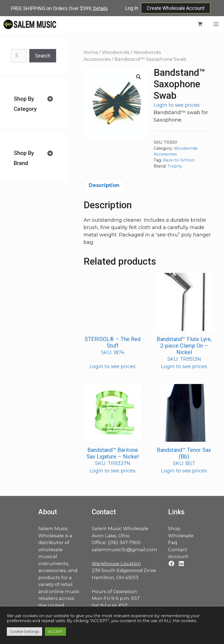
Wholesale (181, 536)
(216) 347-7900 (124, 542)
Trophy (175, 166)
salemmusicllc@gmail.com (124, 550)
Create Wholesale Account (176, 8)
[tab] (34, 104)
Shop (174, 529)
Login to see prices (177, 105)
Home (91, 52)
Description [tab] (104, 185)
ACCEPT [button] (55, 631)
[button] (139, 77)
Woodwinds (116, 52)
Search (43, 56)
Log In (132, 8)
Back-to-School (179, 160)
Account (178, 556)
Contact (178, 550)
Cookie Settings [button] (25, 631)
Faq (173, 542)
